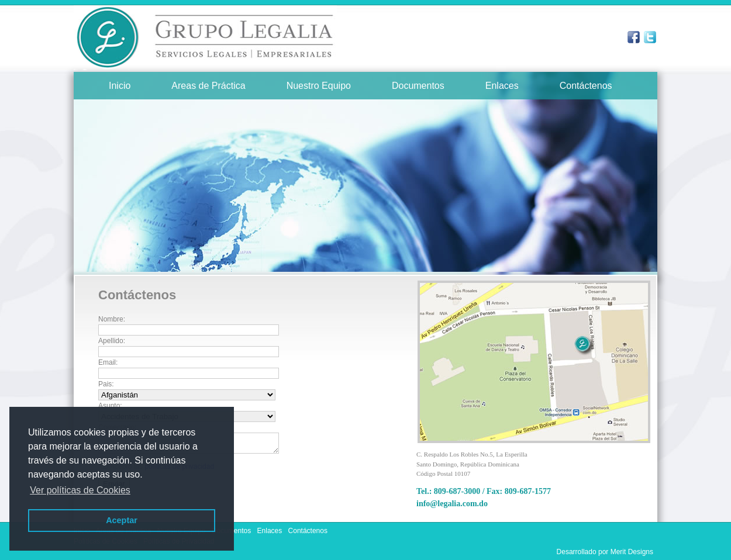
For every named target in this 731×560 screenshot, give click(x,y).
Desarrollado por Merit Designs (605, 552)
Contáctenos (586, 86)
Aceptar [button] (122, 520)
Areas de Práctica (208, 86)
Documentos (418, 86)
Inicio (120, 86)
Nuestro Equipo (319, 86)
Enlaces (502, 86)
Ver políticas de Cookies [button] (80, 490)
